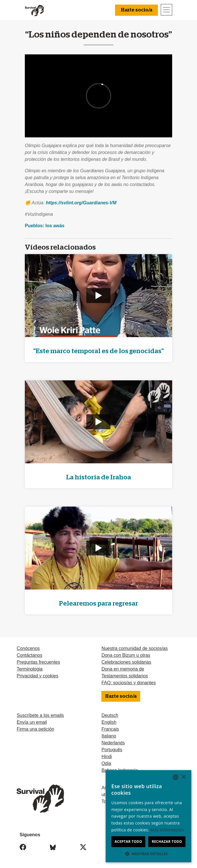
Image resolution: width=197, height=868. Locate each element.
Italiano (109, 736)
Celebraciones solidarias (126, 662)
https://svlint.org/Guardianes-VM (81, 203)
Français (110, 729)
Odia (106, 763)
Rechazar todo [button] (167, 842)
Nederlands (113, 743)
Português (112, 750)
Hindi (106, 757)
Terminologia (30, 669)
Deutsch (110, 715)
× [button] (183, 777)
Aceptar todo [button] (128, 842)
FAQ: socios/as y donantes (128, 683)
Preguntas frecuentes (38, 662)
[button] (148, 854)
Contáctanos (29, 655)
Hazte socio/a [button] (136, 10)
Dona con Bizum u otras (126, 655)
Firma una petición (35, 729)
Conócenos (28, 648)
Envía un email (32, 722)
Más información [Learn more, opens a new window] (167, 830)
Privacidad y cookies (37, 676)
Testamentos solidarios (125, 676)
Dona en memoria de (123, 669)
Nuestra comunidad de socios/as (134, 648)
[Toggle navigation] (166, 10)
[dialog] (148, 816)
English (109, 722)
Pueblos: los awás (45, 226)
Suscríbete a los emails (40, 715)
